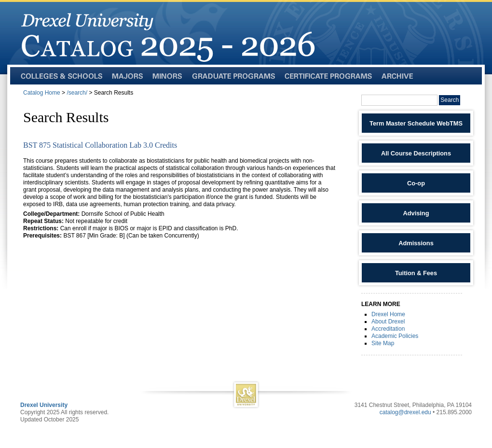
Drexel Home (388, 314)
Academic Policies (395, 336)
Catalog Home (42, 93)
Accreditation (388, 329)
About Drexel (388, 322)
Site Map (383, 343)
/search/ (77, 93)
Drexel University (44, 405)
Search (450, 100)
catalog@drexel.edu (405, 412)
